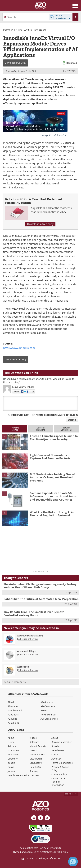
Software (34, 742)
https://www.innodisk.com (19, 348)
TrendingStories (15, 429)
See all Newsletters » (15, 682)
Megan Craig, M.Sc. (28, 71)
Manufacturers (38, 754)
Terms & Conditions (62, 763)
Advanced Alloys (26, 651)
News (19, 30)
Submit (72, 420)
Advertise (56, 759)
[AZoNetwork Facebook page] (40, 818)
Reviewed (72, 63)
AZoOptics (13, 715)
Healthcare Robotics (18, 775)
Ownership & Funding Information (59, 782)
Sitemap (34, 771)
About (11, 738)
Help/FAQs (35, 767)
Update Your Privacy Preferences (41, 858)
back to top (71, 794)
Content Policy (59, 774)
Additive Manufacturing (30, 636)
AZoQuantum (48, 706)
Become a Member (62, 742)
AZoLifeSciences (49, 719)
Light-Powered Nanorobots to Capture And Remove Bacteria (50, 457)
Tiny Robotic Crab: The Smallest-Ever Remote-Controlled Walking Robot (34, 613)
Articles (12, 746)
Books (11, 767)
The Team (35, 775)
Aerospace (23, 667)
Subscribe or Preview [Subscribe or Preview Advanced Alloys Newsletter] (28, 654)
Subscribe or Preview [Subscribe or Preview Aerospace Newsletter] (28, 670)
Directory (13, 759)
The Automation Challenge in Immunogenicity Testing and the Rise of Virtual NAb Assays (40, 586)
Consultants (36, 763)
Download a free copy (40, 224)
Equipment (14, 750)
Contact (56, 754)
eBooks (11, 763)
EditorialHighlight (40, 429)
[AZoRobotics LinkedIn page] (34, 818)
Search (55, 746)
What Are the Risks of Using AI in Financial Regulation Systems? (52, 514)
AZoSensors (47, 702)
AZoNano (13, 706)
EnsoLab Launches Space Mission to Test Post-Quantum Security (54, 438)
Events (33, 750)
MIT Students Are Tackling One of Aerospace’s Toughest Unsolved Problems (52, 477)
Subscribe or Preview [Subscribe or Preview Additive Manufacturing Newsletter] (28, 639)
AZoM (11, 702)
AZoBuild (13, 719)
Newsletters (58, 750)
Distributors (36, 759)
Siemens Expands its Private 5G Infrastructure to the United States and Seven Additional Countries (53, 496)
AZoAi (44, 710)
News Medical (48, 715)
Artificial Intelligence (35, 30)
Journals (12, 771)
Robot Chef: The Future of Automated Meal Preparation (41, 599)
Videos (33, 738)
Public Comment (20, 415)
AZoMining (14, 723)
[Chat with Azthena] (73, 862)
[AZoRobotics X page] (47, 818)
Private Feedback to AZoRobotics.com (57, 415)
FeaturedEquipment (66, 429)
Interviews (13, 754)
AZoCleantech (15, 710)
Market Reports (38, 746)
